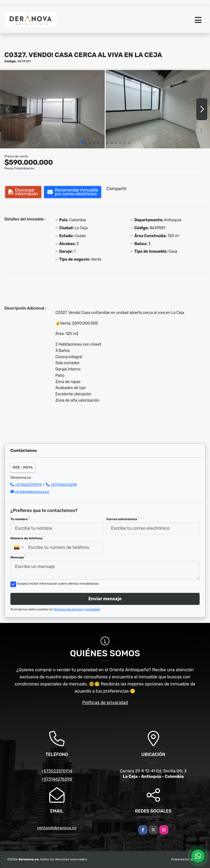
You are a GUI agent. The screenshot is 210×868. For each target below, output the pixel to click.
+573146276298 (64, 485)
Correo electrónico (123, 519)
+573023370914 (28, 485)
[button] (81, 143)
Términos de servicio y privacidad (77, 609)
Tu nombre (20, 519)
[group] (52, 109)
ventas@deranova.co (32, 492)
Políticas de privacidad (105, 703)
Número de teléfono (27, 538)
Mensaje (18, 557)
